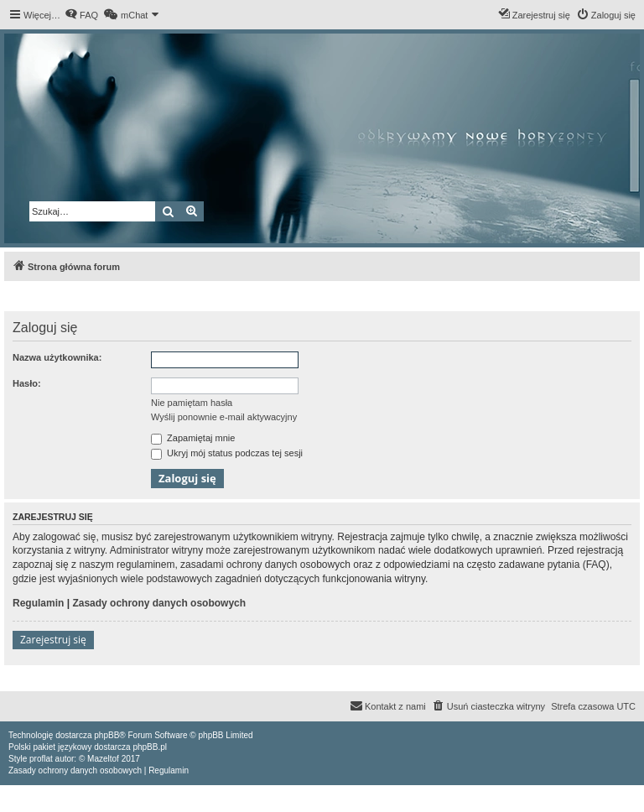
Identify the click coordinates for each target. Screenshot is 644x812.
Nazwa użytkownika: (57, 357)
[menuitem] (81, 15)
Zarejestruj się (53, 640)
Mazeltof (103, 759)
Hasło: (27, 383)
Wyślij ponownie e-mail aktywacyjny (224, 417)
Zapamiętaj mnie (193, 438)
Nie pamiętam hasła (192, 403)
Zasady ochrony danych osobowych (159, 603)
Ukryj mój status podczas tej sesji (227, 453)
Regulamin (38, 603)
